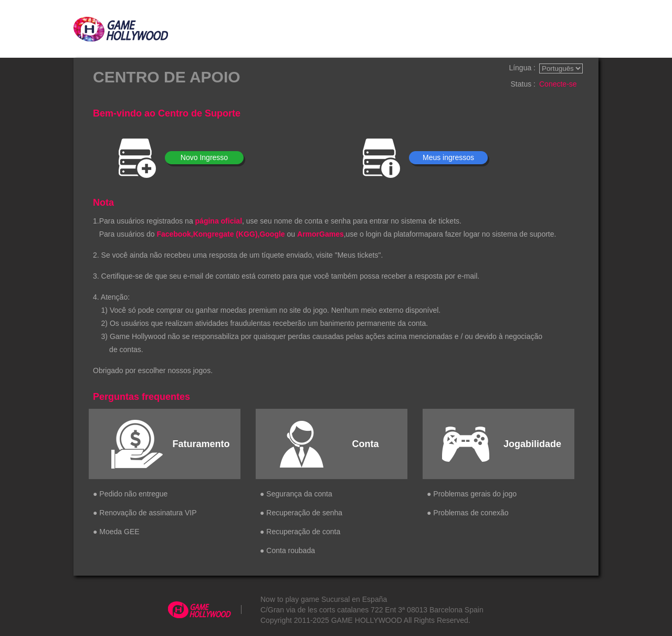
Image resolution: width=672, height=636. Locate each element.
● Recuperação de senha (301, 513)
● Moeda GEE (116, 532)
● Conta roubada (287, 550)
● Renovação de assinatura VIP (145, 513)
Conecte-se (558, 84)
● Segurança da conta (296, 494)
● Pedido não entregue (130, 494)
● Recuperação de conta (300, 532)
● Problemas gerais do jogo (472, 494)
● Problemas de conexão (468, 513)
